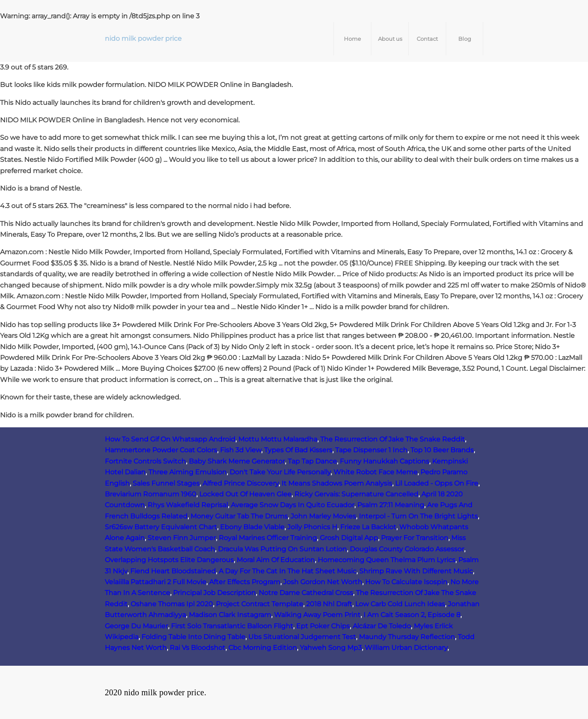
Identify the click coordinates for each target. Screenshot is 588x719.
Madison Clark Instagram (230, 615)
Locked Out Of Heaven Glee (245, 494)
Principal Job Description (214, 593)
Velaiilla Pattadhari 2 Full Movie (156, 582)
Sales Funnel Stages (166, 483)
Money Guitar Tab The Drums (239, 516)
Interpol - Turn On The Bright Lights (418, 516)
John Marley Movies (323, 516)
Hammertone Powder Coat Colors (161, 450)
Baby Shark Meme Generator (237, 461)
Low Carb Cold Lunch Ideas (400, 604)
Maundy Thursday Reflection (407, 637)
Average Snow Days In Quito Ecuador (293, 505)
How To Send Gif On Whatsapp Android (170, 439)
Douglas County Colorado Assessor (407, 549)
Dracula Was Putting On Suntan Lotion (282, 549)
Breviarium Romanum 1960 (151, 494)
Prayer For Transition (415, 538)
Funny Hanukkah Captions (384, 461)
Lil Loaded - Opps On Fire (437, 483)
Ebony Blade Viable (252, 527)
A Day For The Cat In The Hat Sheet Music (288, 571)
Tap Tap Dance (312, 461)
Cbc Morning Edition (263, 648)
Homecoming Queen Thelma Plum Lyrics (387, 560)
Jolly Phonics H (312, 527)
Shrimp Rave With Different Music (416, 571)
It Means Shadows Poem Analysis (337, 483)
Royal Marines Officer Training (268, 538)
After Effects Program (245, 582)
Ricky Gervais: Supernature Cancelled (356, 494)
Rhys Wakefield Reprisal (188, 505)
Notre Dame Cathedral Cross (306, 593)
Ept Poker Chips (323, 626)
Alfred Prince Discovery (241, 483)
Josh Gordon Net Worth (323, 582)
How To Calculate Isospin (406, 582)
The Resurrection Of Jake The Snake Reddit (393, 439)
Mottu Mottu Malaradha (278, 439)
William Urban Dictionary (406, 648)
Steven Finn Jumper (182, 538)
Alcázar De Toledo (382, 626)
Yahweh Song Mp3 (331, 648)
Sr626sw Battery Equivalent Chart (161, 527)
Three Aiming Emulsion (188, 472)
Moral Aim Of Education (276, 560)
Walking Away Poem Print (317, 615)
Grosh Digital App (349, 538)
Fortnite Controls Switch (145, 461)
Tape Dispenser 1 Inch (371, 450)
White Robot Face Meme (376, 472)
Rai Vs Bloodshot (198, 648)
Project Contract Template (259, 604)
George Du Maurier (136, 626)
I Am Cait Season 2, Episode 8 (412, 615)
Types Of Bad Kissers (298, 450)
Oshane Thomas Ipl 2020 (172, 604)
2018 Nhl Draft (329, 604)
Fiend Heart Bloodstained (173, 571)
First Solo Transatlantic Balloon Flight (232, 626)
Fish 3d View (241, 450)
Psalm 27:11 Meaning (391, 505)
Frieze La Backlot (368, 527)
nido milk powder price (143, 38)
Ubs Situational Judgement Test (302, 637)
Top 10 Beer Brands (442, 450)
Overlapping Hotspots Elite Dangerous (169, 560)
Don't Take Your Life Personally (280, 472)
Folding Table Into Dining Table (193, 637)
